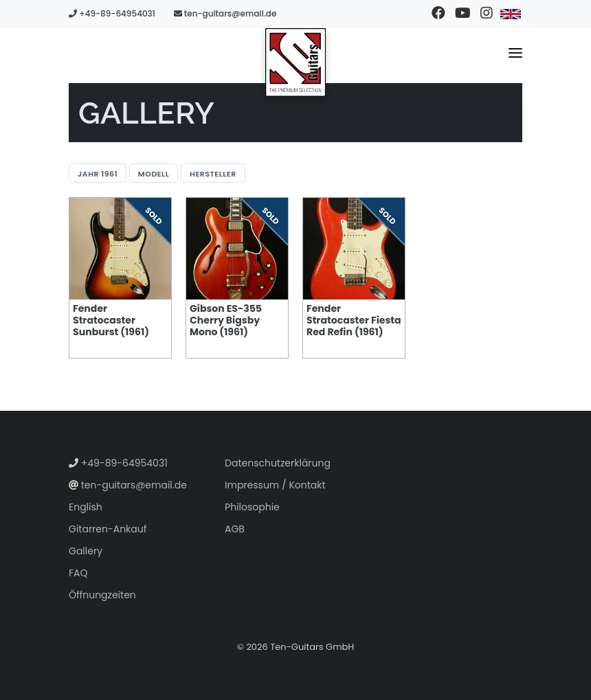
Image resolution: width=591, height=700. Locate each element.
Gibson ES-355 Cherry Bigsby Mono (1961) (226, 320)
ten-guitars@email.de (225, 13)
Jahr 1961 (98, 174)
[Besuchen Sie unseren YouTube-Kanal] (462, 14)
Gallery (86, 551)
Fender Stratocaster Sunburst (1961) (111, 320)
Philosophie (252, 507)
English (86, 507)
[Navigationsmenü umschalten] (515, 56)
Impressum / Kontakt (275, 485)
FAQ (78, 573)
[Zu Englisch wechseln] (510, 14)
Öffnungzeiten (102, 595)
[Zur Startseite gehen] (295, 63)
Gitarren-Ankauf (108, 529)
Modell (154, 174)
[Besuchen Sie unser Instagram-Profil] (486, 14)
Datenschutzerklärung (278, 463)
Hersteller (213, 174)
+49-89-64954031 (112, 13)
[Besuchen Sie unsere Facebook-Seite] (438, 14)
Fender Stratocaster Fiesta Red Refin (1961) (354, 320)
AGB (235, 529)
